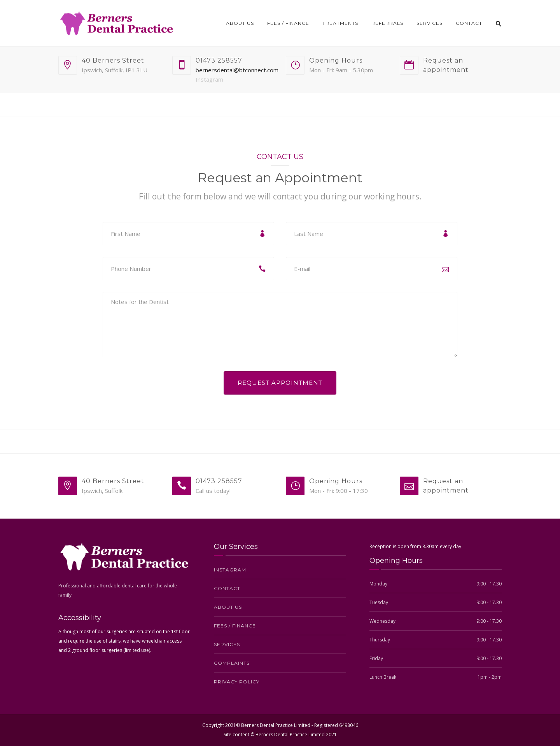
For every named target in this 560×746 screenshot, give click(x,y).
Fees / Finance (288, 23)
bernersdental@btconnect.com (237, 70)
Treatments (340, 23)
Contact (469, 23)
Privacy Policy (237, 682)
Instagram (209, 79)
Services (430, 23)
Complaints (232, 663)
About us (240, 23)
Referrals (387, 23)
